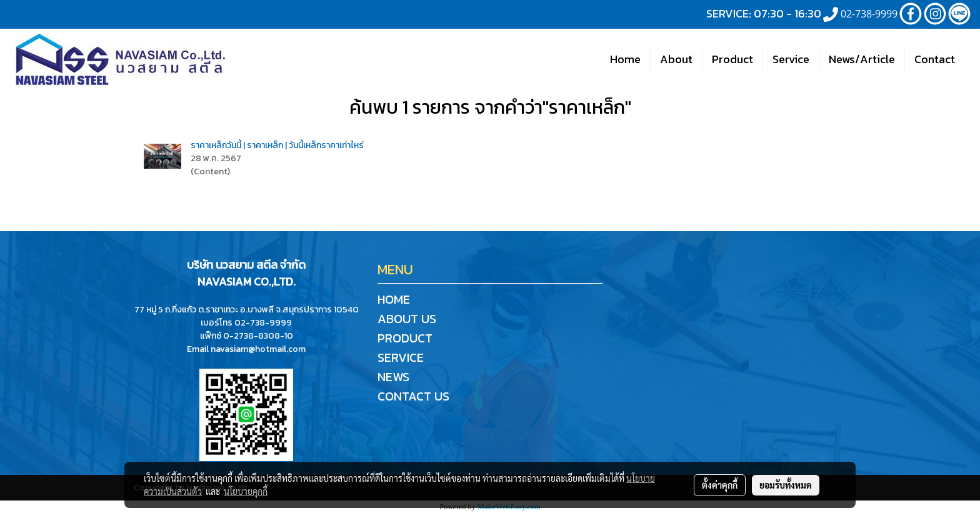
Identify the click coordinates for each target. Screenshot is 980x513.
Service (791, 59)
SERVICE (401, 357)
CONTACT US (413, 396)
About (676, 59)
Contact (935, 59)
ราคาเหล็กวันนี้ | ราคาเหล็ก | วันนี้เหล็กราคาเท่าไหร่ (277, 145)
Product (732, 59)
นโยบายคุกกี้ (246, 491)
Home (625, 59)
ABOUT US (407, 319)
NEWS (393, 377)
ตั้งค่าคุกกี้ (720, 485)
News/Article (862, 59)
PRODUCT (405, 338)
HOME (394, 299)
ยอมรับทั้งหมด (786, 485)
